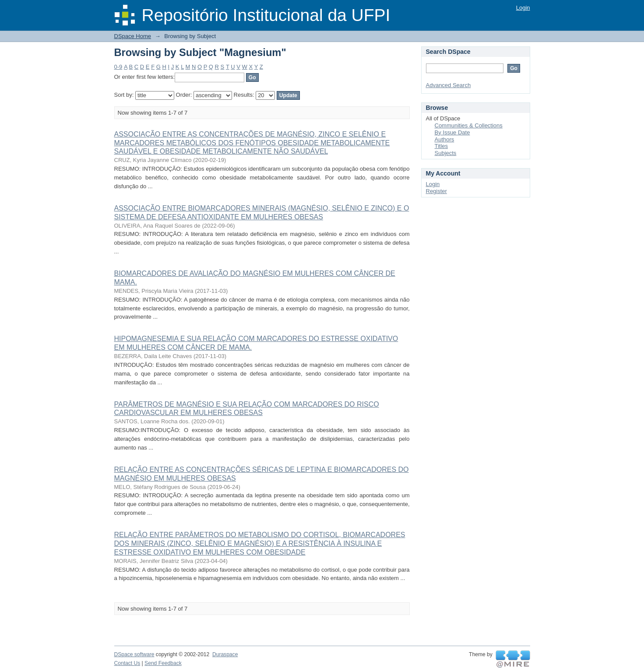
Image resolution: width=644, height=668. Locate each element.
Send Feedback (163, 663)
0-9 (118, 67)
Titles (442, 146)
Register (436, 191)
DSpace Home (133, 36)
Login (523, 8)
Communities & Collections (469, 125)
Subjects (446, 153)
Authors (445, 139)
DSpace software (134, 654)
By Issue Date (452, 132)
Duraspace (225, 654)
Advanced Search (449, 85)
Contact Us (127, 663)
